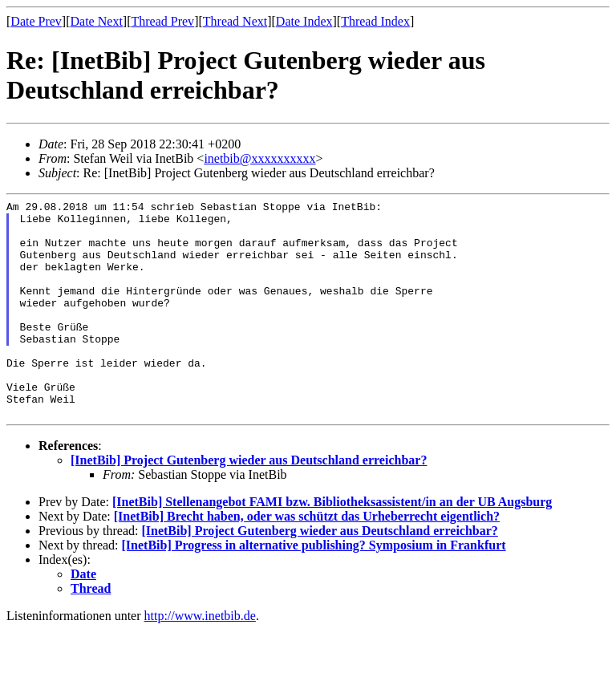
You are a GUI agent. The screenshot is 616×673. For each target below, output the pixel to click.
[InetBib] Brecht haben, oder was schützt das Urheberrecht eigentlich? (307, 559)
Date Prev (36, 21)
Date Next (97, 21)
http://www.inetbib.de (200, 659)
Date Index (304, 21)
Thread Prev (162, 21)
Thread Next (235, 21)
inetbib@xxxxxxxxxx (259, 158)
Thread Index (375, 21)
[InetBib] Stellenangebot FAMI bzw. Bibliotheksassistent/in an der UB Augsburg (332, 545)
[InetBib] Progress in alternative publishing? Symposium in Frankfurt (314, 588)
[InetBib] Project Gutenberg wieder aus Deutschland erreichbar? (249, 503)
